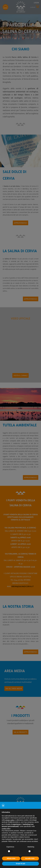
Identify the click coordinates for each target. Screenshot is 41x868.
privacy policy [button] (10, 820)
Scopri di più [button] (21, 864)
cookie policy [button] (6, 829)
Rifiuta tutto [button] (11, 858)
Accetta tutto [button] (30, 858)
